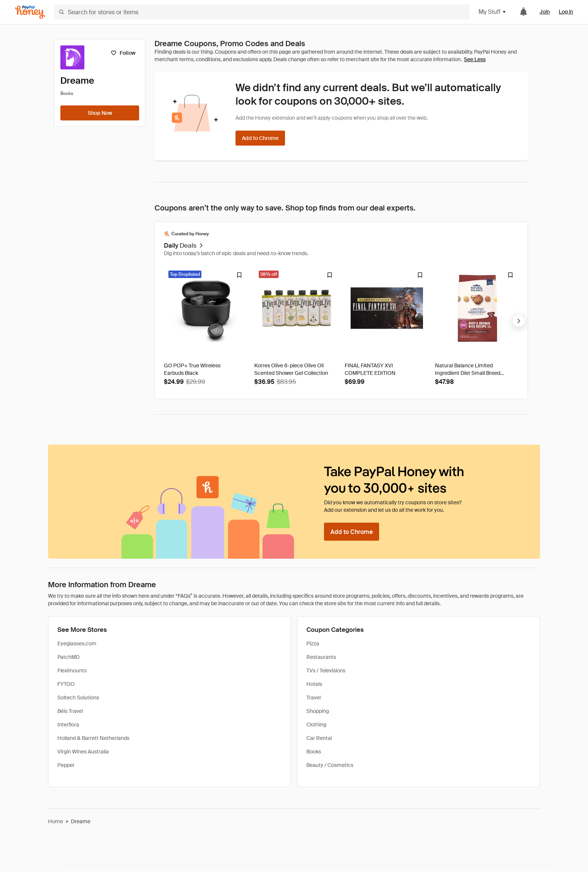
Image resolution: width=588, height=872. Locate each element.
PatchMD (68, 657)
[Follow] (123, 53)
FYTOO (66, 684)
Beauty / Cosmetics (330, 765)
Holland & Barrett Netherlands (93, 738)
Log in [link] (566, 12)
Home (55, 821)
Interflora (68, 725)
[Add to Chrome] (260, 138)
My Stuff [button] (493, 12)
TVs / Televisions (326, 671)
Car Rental (319, 738)
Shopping (318, 711)
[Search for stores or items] (262, 12)
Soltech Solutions (78, 698)
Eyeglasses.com (77, 643)
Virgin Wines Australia (83, 752)
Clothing (316, 725)
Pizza (313, 643)
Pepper (66, 765)
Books (314, 752)
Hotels (314, 684)
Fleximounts (72, 671)
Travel (313, 698)
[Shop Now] (100, 113)
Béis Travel (70, 711)
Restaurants (321, 657)
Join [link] (545, 12)
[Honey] (30, 12)
